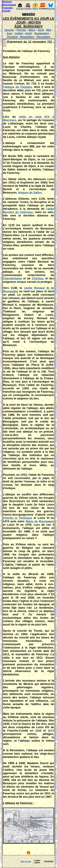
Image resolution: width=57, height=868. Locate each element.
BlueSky (51, 9)
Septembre (42, 33)
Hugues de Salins (30, 193)
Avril (41, 30)
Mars (32, 30)
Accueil (20, 9)
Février (21, 30)
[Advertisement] (11, 862)
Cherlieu (37, 278)
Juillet (19, 33)
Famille (28, 9)
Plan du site (26, 862)
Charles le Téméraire (18, 518)
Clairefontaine (12, 278)
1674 (51, 731)
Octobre (12, 37)
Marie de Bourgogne (40, 521)
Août (28, 33)
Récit (35, 9)
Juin (9, 33)
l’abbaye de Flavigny (17, 87)
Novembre (27, 37)
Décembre (43, 37)
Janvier (9, 30)
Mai (49, 30)
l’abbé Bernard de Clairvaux (29, 210)
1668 (38, 731)
